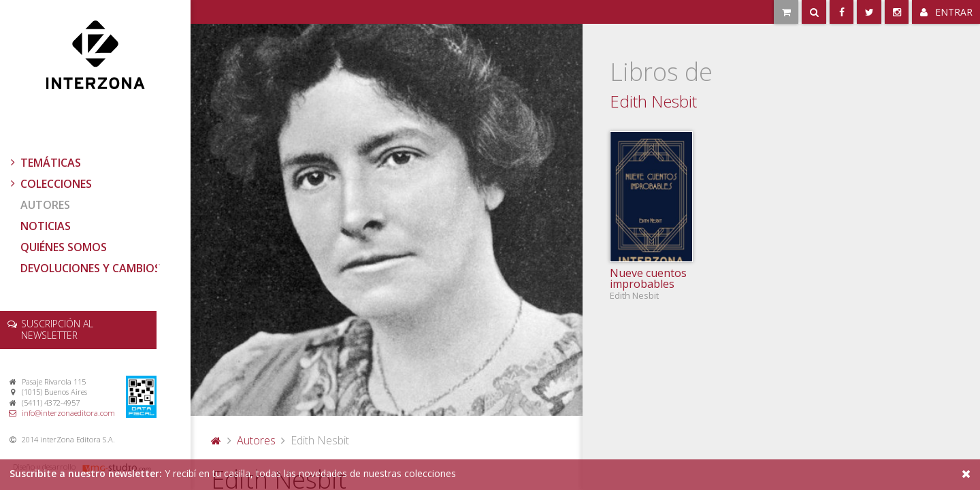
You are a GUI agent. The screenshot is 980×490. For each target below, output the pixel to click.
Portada (216, 440)
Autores (45, 205)
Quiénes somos (64, 247)
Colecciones (50, 184)
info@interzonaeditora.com (68, 413)
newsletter (57, 329)
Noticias (46, 226)
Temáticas (44, 163)
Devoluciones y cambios (91, 268)
